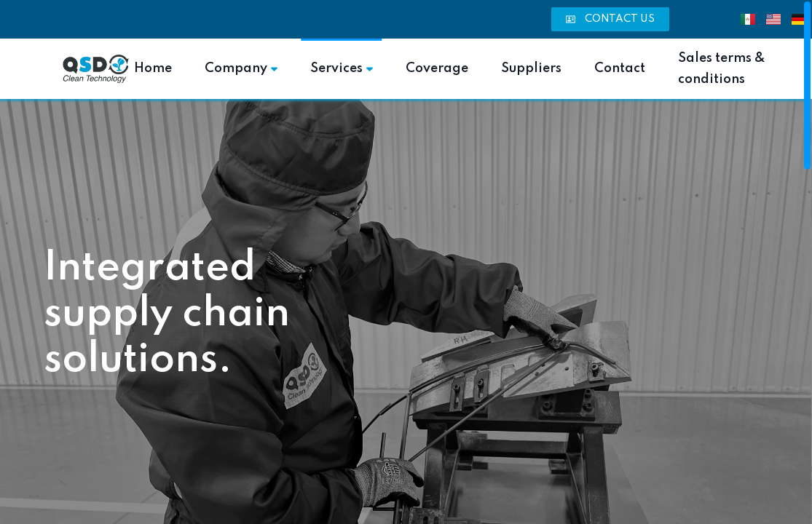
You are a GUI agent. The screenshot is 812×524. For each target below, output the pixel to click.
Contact (620, 68)
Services (342, 68)
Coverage (437, 68)
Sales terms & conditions (722, 69)
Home (153, 68)
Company (241, 68)
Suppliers (531, 68)
